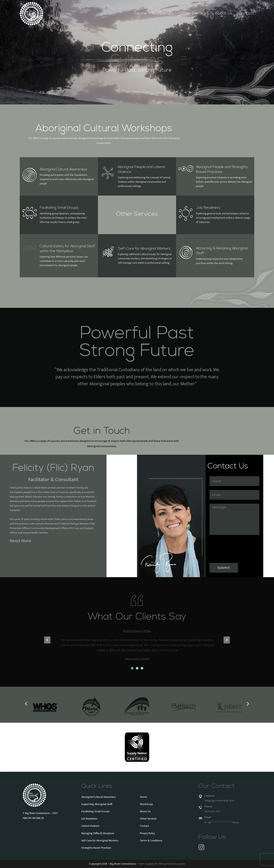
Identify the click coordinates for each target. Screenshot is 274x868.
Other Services (137, 214)
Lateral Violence (90, 826)
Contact (144, 826)
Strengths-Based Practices (96, 848)
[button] (132, 668)
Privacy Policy (147, 833)
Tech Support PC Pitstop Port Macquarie (162, 864)
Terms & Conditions (151, 841)
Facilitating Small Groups (59, 208)
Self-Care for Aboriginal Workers (144, 249)
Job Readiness (208, 208)
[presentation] (232, 549)
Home (143, 797)
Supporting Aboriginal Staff (97, 804)
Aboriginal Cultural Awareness (63, 169)
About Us (145, 811)
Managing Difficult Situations (98, 833)
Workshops (146, 804)
